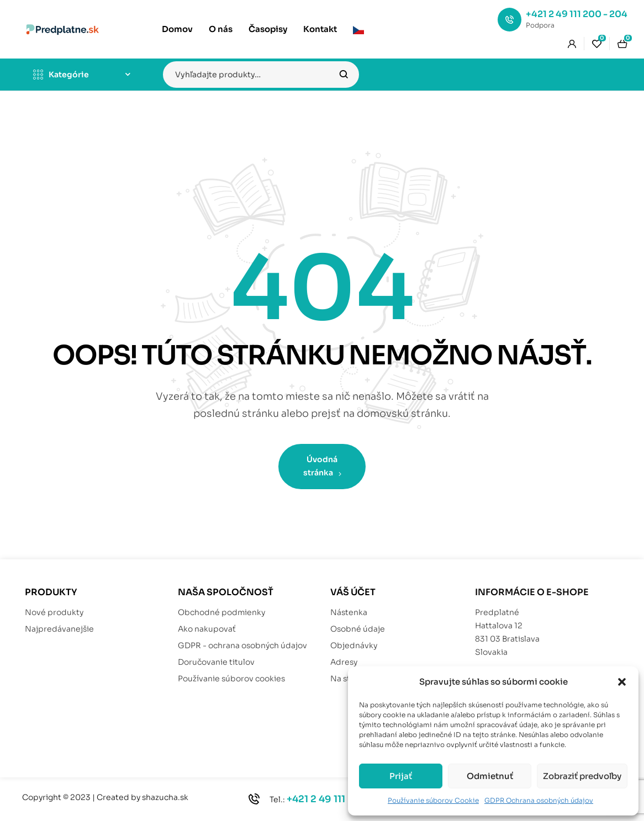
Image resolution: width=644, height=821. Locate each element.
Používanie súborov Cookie (433, 800)
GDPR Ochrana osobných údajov (539, 800)
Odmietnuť (490, 776)
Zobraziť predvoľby (582, 776)
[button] (622, 682)
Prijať (401, 776)
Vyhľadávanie (344, 75)
